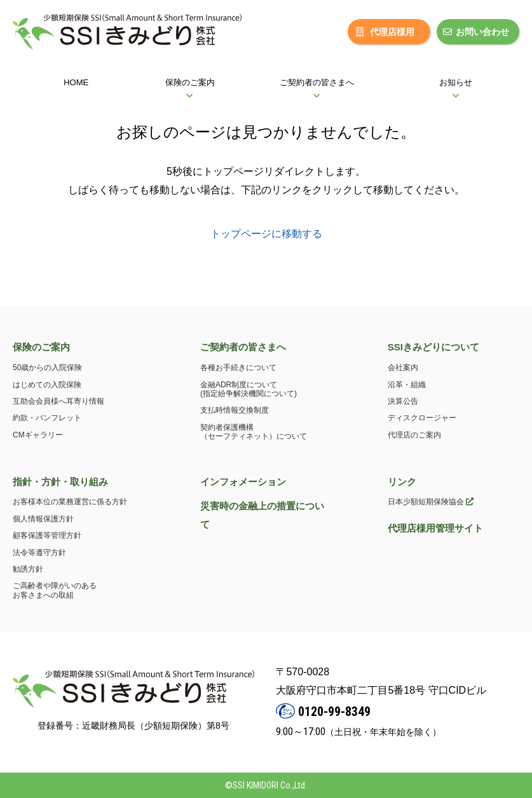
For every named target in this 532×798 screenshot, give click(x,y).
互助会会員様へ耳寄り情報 (58, 401)
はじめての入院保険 (47, 385)
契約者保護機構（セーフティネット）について (254, 432)
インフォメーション (243, 482)
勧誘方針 (28, 569)
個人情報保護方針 (43, 519)
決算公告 (403, 401)
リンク (402, 482)
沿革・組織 (407, 385)
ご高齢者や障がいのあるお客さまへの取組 (55, 590)
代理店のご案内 (414, 435)
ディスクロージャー (422, 418)
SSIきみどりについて (433, 347)
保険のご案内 (41, 347)
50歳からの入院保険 (47, 368)
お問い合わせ (476, 32)
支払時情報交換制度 (235, 410)
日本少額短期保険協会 (431, 502)
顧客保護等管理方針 (47, 535)
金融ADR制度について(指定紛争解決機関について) (249, 389)
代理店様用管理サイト (435, 528)
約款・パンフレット (47, 418)
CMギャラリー (38, 435)
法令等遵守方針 (39, 553)
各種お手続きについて (238, 368)
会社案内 (403, 368)
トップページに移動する (266, 234)
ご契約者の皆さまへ (243, 347)
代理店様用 (385, 32)
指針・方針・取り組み (60, 482)
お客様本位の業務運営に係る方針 (70, 502)
